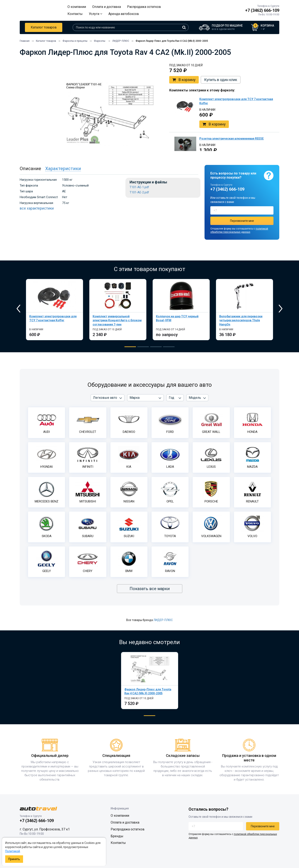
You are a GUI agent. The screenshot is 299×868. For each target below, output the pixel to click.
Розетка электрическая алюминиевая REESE (232, 139)
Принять (14, 859)
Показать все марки (150, 589)
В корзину (184, 80)
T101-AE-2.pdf (139, 192)
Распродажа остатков (144, 7)
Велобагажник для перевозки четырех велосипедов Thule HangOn (241, 320)
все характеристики (37, 208)
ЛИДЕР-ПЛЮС (163, 620)
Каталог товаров (44, 27)
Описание (30, 169)
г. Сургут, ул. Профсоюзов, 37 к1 (45, 829)
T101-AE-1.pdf (139, 187)
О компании (77, 7)
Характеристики (63, 169)
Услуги (96, 14)
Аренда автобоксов (124, 14)
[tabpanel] (55, 310)
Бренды (117, 836)
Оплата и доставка (107, 7)
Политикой (13, 851)
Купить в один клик (221, 80)
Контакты (75, 14)
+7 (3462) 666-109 (262, 10)
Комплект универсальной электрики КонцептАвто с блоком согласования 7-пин (117, 320)
